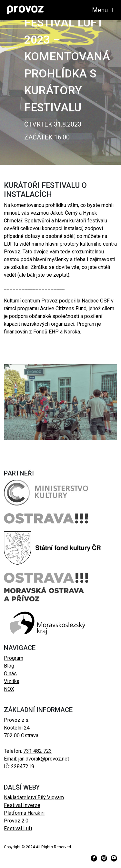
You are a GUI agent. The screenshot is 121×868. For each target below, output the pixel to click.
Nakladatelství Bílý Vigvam (34, 797)
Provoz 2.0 (16, 821)
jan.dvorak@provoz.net (44, 759)
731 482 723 (38, 751)
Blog (9, 666)
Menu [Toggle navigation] (102, 10)
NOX (9, 689)
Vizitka (12, 681)
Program (14, 658)
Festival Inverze (22, 805)
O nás (10, 674)
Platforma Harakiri (24, 813)
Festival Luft (18, 828)
